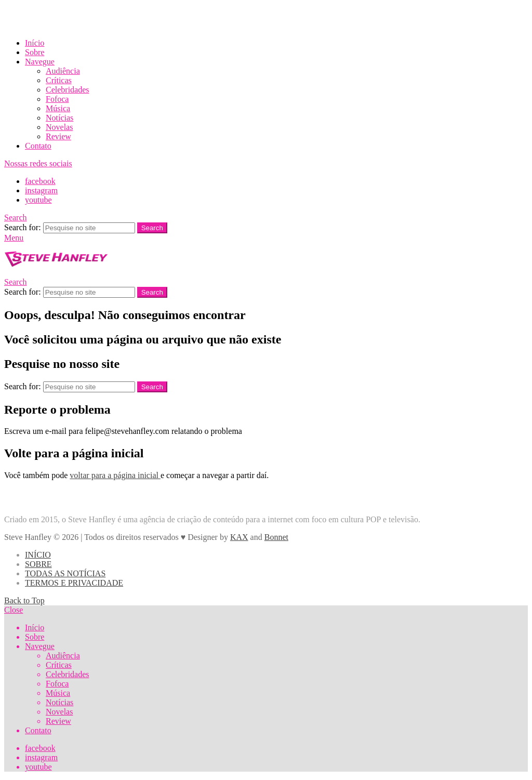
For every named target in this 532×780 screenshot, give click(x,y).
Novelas (59, 127)
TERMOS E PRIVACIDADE (74, 583)
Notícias (59, 118)
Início (35, 43)
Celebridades (68, 90)
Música (58, 108)
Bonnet (276, 537)
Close (14, 610)
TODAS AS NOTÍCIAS (65, 573)
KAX (239, 537)
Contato (38, 146)
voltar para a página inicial (115, 475)
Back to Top (24, 600)
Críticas (59, 80)
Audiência (63, 71)
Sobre (35, 52)
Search (152, 228)
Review (58, 136)
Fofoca (57, 99)
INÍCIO (38, 555)
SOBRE (38, 564)
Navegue (40, 62)
